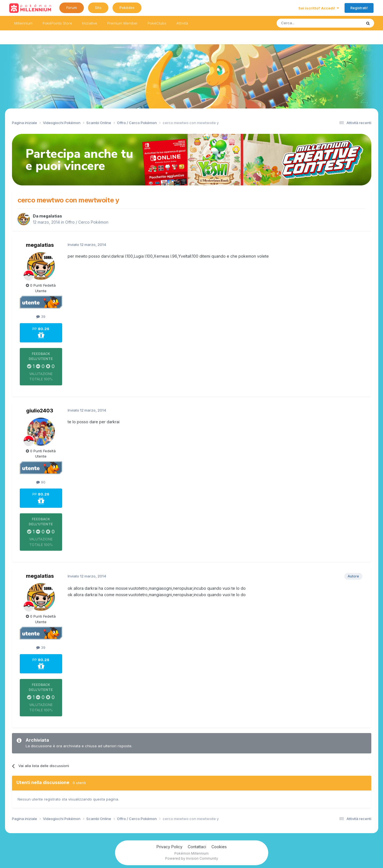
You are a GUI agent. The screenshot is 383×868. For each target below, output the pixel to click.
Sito (98, 8)
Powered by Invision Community (192, 858)
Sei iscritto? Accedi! (319, 8)
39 (41, 316)
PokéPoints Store (57, 23)
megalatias (51, 216)
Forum (72, 8)
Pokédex (127, 8)
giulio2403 (40, 411)
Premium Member (122, 23)
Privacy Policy (169, 847)
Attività (182, 23)
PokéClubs (157, 23)
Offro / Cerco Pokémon (87, 222)
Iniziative (90, 23)
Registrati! (359, 8)
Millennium (23, 23)
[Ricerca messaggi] (306, 23)
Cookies (219, 847)
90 (41, 482)
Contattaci (197, 847)
